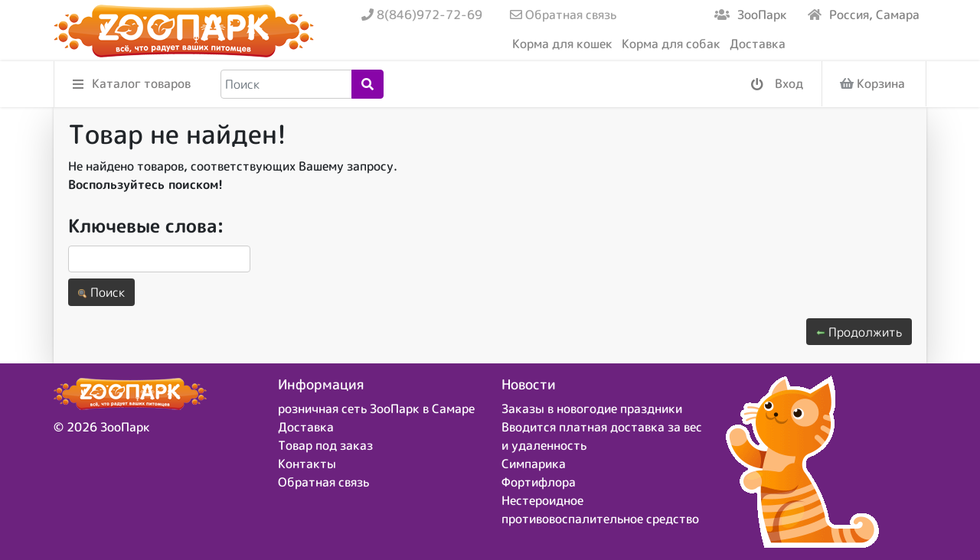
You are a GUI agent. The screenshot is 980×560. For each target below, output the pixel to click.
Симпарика (534, 464)
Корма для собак (671, 44)
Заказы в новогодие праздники (592, 409)
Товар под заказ (325, 445)
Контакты (307, 464)
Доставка (758, 44)
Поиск (101, 292)
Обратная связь (563, 15)
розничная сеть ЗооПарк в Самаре (376, 409)
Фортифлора (539, 482)
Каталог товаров (132, 85)
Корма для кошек (562, 44)
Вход (777, 85)
